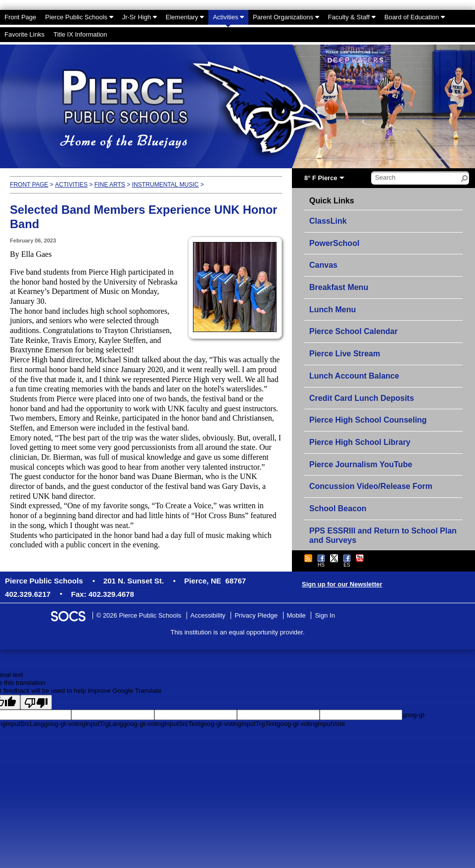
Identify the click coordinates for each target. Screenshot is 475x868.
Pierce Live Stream (345, 354)
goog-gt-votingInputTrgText (238, 724)
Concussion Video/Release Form (371, 486)
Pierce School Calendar (354, 331)
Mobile (296, 615)
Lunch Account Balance (354, 376)
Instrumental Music (166, 185)
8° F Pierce (321, 178)
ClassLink (328, 221)
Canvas (323, 265)
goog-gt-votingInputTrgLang (84, 724)
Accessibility (208, 615)
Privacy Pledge (256, 615)
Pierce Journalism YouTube (361, 464)
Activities (71, 185)
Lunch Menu (332, 310)
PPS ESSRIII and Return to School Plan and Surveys (383, 536)
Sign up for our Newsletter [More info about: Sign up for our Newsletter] (342, 584)
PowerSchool (334, 243)
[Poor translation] (36, 702)
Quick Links (332, 201)
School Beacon (338, 508)
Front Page (29, 185)
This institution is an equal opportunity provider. (238, 632)
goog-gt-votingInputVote (311, 724)
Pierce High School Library (360, 442)
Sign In (325, 615)
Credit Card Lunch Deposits (362, 398)
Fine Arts (110, 185)
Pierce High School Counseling (368, 420)
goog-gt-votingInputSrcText (162, 724)
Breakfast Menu (339, 287)
